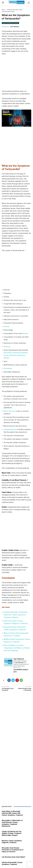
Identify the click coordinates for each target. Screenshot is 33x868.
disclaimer (18, 668)
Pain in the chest (10, 411)
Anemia (6, 326)
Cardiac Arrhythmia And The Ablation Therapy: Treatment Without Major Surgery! (12, 833)
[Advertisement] (16, 73)
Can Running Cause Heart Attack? (13, 857)
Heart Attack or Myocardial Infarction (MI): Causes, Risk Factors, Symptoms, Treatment (12, 813)
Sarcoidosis (8, 368)
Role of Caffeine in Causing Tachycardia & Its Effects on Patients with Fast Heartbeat (17, 648)
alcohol (25, 333)
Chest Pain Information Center (15, 10)
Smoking (7, 347)
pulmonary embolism (20, 353)
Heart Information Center (8, 12)
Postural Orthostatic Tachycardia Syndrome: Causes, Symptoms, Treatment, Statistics (15, 615)
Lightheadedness (10, 429)
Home (3, 10)
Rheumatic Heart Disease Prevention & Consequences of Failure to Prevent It (12, 850)
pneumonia (8, 353)
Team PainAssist (14, 27)
